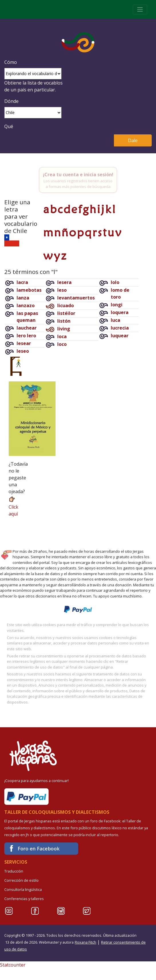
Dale (133, 140)
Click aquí (13, 506)
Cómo (11, 62)
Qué (9, 126)
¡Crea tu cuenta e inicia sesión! (78, 175)
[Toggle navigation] (140, 9)
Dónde (11, 101)
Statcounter (13, 965)
